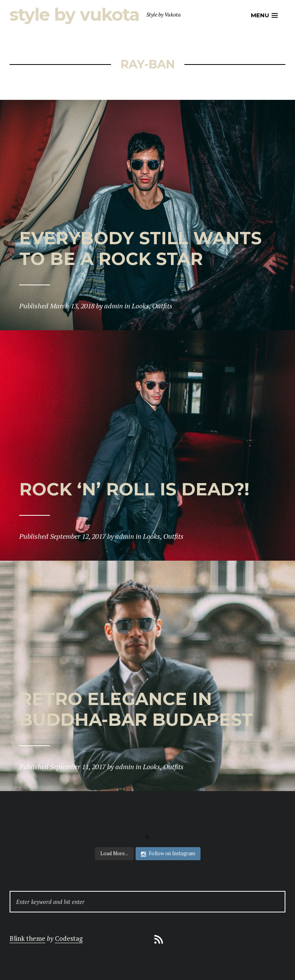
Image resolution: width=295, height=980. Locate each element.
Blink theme (27, 938)
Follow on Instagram (168, 853)
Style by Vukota (75, 14)
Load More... (114, 853)
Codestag (69, 938)
